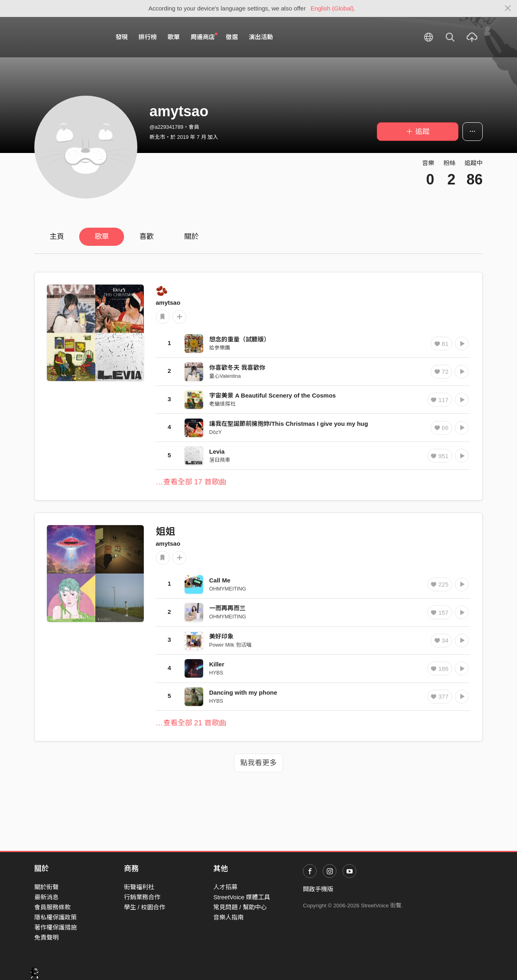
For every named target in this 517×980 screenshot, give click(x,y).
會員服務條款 (53, 907)
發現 (122, 37)
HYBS (216, 673)
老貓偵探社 (222, 404)
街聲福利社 (139, 887)
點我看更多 (258, 763)
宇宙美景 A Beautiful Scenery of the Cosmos (273, 395)
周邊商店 (204, 37)
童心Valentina (225, 376)
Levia (217, 451)
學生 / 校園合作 (145, 907)
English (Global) (332, 8)
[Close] (508, 8)
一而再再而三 (227, 608)
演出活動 (261, 37)
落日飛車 (220, 460)
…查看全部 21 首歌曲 (191, 723)
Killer (217, 664)
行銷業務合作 (142, 897)
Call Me (220, 580)
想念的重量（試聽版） (240, 339)
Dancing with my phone (243, 692)
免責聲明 (46, 937)
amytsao (168, 303)
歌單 (174, 37)
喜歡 (147, 237)
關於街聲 (46, 887)
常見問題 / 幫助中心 (240, 907)
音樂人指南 (228, 917)
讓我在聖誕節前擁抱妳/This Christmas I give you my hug (289, 424)
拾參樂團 (220, 348)
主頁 (57, 237)
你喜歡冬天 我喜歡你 (237, 367)
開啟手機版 (318, 889)
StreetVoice (68, 37)
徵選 (232, 37)
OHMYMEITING (228, 589)
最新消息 (46, 897)
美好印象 (221, 636)
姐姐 (166, 531)
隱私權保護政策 (56, 917)
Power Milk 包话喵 (230, 645)
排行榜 (148, 37)
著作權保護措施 (56, 927)
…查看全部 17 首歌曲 (191, 482)
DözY (215, 432)
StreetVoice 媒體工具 (242, 897)
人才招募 (225, 887)
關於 (191, 237)
